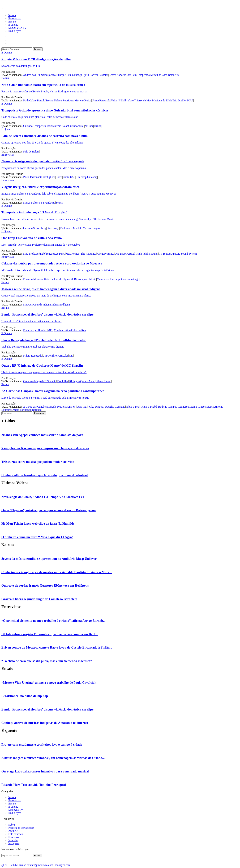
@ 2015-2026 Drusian (14, 865)
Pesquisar (39, 413)
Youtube (13, 840)
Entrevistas (14, 18)
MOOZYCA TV (17, 28)
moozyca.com (63, 865)
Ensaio (12, 22)
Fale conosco (16, 834)
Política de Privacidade (21, 828)
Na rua (12, 15)
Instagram (14, 843)
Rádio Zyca (15, 31)
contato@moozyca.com (40, 865)
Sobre (12, 825)
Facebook (14, 837)
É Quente (7, 53)
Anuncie (13, 831)
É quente (13, 25)
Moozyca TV (16, 810)
